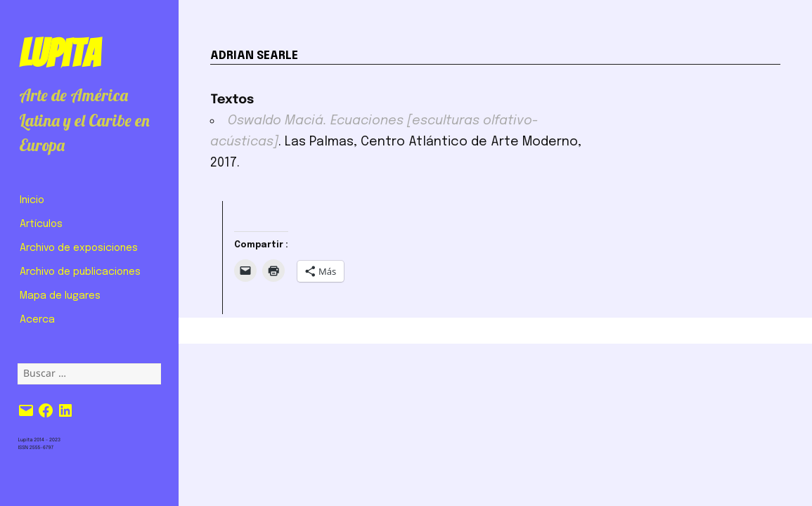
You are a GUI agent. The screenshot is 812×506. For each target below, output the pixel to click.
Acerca (37, 320)
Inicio (32, 200)
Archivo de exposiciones (79, 248)
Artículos (41, 224)
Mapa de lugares (60, 296)
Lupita (59, 53)
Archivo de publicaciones (80, 272)
